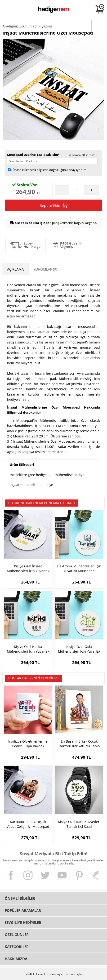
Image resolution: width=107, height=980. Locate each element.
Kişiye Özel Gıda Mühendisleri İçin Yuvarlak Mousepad (79, 649)
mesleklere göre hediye (28, 475)
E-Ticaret (39, 974)
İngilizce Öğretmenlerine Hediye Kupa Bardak (28, 744)
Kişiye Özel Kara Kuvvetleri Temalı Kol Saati (79, 824)
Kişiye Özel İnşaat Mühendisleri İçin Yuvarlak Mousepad (28, 569)
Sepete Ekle (54, 205)
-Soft (29, 974)
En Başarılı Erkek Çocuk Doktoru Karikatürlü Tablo (79, 744)
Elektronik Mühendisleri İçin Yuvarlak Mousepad (79, 568)
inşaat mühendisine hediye (31, 485)
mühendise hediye (69, 475)
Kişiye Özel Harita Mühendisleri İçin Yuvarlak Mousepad (28, 649)
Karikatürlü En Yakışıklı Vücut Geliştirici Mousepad (28, 824)
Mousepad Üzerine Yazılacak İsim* (33, 155)
